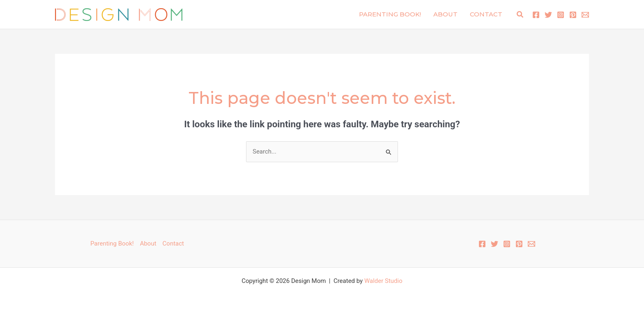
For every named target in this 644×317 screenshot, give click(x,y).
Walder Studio (383, 281)
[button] (520, 15)
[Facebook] (536, 15)
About (445, 14)
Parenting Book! (390, 14)
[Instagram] (561, 15)
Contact (486, 14)
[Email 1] (585, 15)
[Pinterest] (573, 15)
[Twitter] (548, 15)
